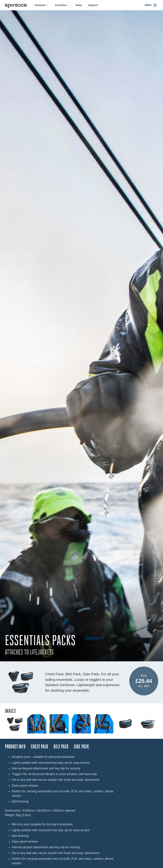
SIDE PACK (81, 747)
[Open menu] (151, 5)
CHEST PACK (40, 747)
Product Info (15, 747)
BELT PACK (61, 747)
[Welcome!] (16, 5)
